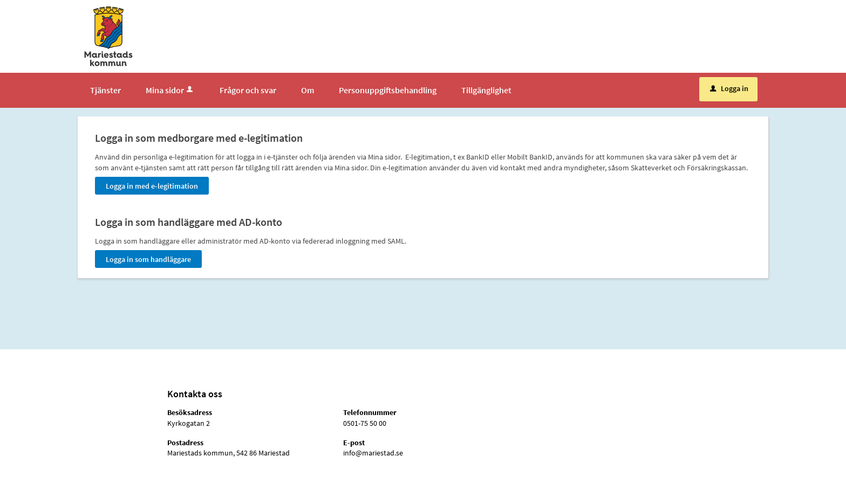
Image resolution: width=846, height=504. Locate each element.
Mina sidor (170, 90)
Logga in (729, 88)
